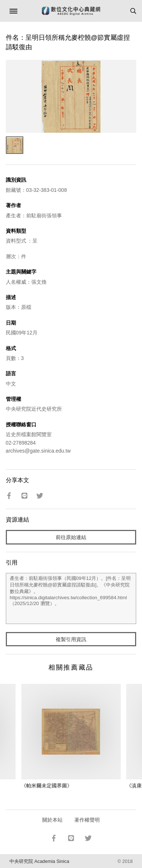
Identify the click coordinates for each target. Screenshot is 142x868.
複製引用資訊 (71, 639)
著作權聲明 (87, 820)
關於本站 (52, 820)
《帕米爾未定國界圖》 (47, 786)
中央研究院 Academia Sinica (39, 861)
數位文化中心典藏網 (71, 11)
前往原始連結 (71, 537)
